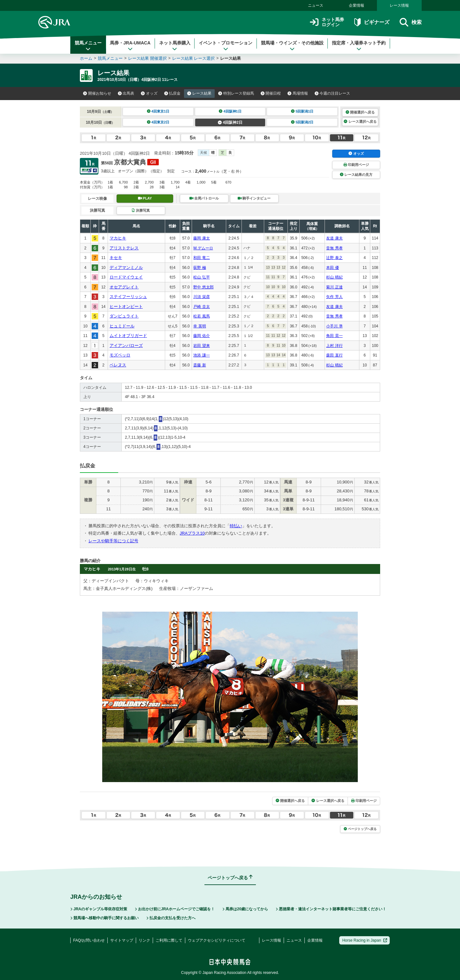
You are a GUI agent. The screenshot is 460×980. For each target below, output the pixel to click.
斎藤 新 (199, 365)
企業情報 (356, 5)
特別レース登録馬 (236, 93)
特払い (236, 526)
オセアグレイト (124, 287)
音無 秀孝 (334, 248)
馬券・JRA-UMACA (130, 46)
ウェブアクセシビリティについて (217, 940)
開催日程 (271, 93)
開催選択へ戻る (360, 112)
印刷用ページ (356, 165)
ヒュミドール (122, 326)
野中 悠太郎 (203, 287)
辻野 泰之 (334, 258)
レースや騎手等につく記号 (113, 541)
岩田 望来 (201, 346)
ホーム (86, 58)
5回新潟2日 (302, 122)
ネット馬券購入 (175, 46)
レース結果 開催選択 (147, 58)
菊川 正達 (334, 287)
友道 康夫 (334, 238)
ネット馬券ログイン (327, 22)
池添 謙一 (201, 355)
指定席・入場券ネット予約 (359, 46)
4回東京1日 (158, 111)
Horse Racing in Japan (365, 940)
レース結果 (199, 93)
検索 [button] (411, 22)
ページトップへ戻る (360, 829)
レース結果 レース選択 (194, 58)
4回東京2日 (158, 122)
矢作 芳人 (334, 297)
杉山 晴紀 (334, 277)
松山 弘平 (201, 277)
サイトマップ (122, 940)
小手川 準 (334, 326)
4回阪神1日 (230, 111)
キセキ (116, 258)
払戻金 (172, 93)
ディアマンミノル (126, 267)
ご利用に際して (169, 940)
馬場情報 (298, 93)
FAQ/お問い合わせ (89, 940)
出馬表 (126, 93)
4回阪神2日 (230, 122)
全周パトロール (204, 198)
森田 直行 (334, 355)
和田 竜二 (201, 258)
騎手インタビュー (254, 198)
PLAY (145, 198)
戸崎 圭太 (201, 307)
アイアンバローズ (126, 345)
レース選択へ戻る (360, 122)
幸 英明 (199, 326)
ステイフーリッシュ (128, 297)
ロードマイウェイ (126, 277)
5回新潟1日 (302, 111)
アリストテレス (124, 248)
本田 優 (332, 268)
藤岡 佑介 (201, 336)
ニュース (316, 5)
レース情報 (399, 5)
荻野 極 (199, 268)
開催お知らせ (97, 93)
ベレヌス (118, 365)
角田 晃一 (334, 336)
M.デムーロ (203, 248)
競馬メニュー (88, 46)
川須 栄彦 (201, 297)
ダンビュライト (124, 316)
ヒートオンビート (126, 306)
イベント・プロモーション (226, 46)
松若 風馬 (201, 316)
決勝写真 (141, 210)
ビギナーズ (372, 22)
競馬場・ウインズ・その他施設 (292, 46)
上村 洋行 (334, 346)
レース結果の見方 (356, 175)
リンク (144, 940)
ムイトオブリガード (128, 336)
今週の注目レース (333, 93)
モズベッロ (120, 355)
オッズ (149, 93)
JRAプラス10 (192, 533)
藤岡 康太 (201, 238)
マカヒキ (118, 238)
